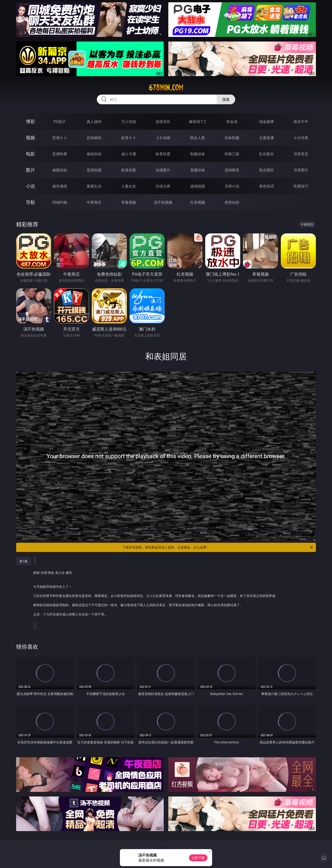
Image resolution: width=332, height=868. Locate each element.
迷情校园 (198, 186)
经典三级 (232, 154)
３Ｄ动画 (163, 138)
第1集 (24, 561)
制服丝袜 (198, 154)
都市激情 (60, 186)
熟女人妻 (198, 138)
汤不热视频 (163, 202)
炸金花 (232, 122)
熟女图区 (267, 170)
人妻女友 (129, 186)
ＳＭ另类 (301, 138)
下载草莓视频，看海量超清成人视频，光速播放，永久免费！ (218, 547)
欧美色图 (129, 170)
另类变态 (301, 154)
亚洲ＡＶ (60, 138)
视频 (30, 138)
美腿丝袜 (198, 170)
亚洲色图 (94, 170)
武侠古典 (163, 186)
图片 (30, 170)
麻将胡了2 (197, 122)
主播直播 (267, 138)
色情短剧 (232, 202)
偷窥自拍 (60, 170)
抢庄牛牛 (301, 122)
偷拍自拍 (94, 154)
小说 (30, 186)
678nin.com (166, 88)
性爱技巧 (301, 186)
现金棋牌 (267, 122)
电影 (30, 154)
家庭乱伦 (94, 186)
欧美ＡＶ (129, 138)
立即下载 (198, 858)
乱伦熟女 (267, 154)
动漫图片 (163, 170)
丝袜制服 (232, 138)
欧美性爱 (163, 154)
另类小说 (232, 186)
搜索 (226, 99)
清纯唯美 (232, 170)
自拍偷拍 (94, 138)
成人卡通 (129, 154)
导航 (30, 202)
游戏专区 (163, 122)
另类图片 (301, 170)
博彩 (30, 121)
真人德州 (94, 122)
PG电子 (60, 122)
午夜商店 (94, 202)
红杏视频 (198, 202)
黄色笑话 (267, 186)
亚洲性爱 (60, 154)
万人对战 (129, 122)
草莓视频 (129, 202)
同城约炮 (60, 202)
